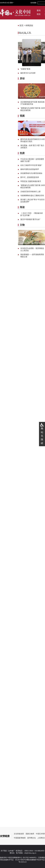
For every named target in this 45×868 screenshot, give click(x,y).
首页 (21, 25)
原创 (22, 78)
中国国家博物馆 (20, 838)
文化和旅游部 (19, 834)
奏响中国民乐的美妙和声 (30, 169)
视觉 (39, 14)
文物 (22, 225)
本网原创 (29, 25)
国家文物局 (30, 834)
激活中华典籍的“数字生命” (30, 219)
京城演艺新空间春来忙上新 (30, 192)
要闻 (39, 11)
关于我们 (4, 851)
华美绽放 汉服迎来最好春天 (31, 181)
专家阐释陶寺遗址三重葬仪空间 (32, 196)
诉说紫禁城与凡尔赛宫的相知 (31, 173)
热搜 (22, 153)
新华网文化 (32, 838)
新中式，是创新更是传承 (30, 177)
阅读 (22, 207)
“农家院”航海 (25, 69)
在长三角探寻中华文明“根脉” (31, 165)
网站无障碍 (42, 436)
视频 (22, 116)
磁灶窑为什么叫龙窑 (28, 73)
